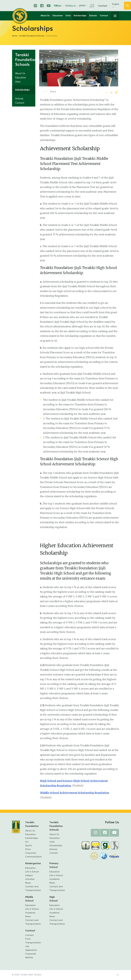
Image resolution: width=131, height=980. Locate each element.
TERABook (70, 6)
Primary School (54, 866)
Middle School (29, 899)
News (28, 883)
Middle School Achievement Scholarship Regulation (75, 793)
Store (28, 850)
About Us (45, 16)
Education (58, 16)
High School (53, 899)
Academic (55, 880)
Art (27, 842)
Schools (93, 16)
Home (15, 36)
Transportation (33, 943)
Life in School (32, 872)
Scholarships (80, 16)
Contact (103, 6)
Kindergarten (32, 864)
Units (68, 16)
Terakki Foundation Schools (32, 36)
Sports (29, 846)
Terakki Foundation (32, 825)
